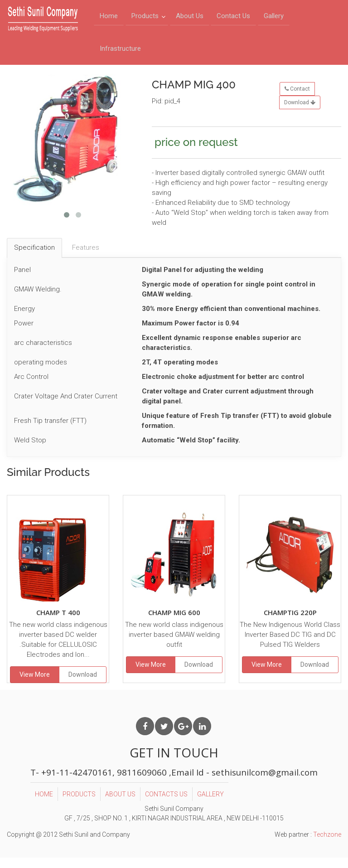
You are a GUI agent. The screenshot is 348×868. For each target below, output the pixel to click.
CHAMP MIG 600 (174, 622)
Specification (34, 257)
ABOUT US (120, 803)
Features (86, 257)
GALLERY (210, 803)
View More (35, 684)
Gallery (274, 19)
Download (300, 112)
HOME (43, 803)
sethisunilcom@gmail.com (265, 781)
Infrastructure (120, 56)
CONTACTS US (166, 803)
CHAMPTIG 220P (290, 622)
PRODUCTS (79, 803)
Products (145, 19)
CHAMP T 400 (58, 622)
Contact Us (233, 19)
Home (109, 19)
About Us (190, 19)
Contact (297, 98)
